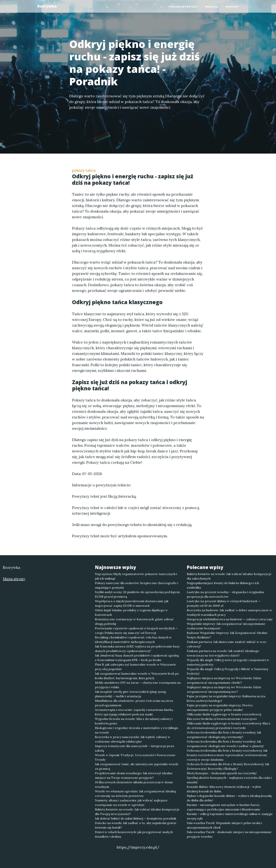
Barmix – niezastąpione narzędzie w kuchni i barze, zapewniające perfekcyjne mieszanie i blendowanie (223, 807)
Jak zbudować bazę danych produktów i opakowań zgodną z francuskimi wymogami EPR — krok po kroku (137, 658)
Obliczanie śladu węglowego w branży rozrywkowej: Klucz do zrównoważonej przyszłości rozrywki (229, 726)
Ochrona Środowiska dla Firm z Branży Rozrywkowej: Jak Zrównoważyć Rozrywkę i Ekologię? (228, 766)
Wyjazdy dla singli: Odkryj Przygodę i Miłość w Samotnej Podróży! (227, 671)
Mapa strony (14, 579)
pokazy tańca (84, 170)
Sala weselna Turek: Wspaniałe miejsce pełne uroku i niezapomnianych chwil (224, 825)
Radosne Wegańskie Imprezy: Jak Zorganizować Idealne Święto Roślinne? (227, 635)
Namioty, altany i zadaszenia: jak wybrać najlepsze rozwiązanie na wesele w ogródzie (131, 803)
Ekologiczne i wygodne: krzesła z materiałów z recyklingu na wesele (136, 730)
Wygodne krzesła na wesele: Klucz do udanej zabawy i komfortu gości (134, 721)
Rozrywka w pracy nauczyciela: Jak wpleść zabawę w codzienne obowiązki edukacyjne (133, 739)
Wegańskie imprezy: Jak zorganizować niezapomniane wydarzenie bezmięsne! (226, 626)
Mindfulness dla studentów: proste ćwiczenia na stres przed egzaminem (134, 703)
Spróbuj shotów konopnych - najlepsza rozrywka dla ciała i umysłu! (229, 780)
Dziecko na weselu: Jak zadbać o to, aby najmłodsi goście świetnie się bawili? (136, 825)
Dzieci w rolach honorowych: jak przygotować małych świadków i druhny (134, 834)
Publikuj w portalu (183, 7)
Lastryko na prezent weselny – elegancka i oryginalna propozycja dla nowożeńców (225, 594)
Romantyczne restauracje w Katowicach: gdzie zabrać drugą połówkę (134, 621)
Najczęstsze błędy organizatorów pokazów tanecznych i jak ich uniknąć (136, 576)
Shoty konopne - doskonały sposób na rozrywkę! (222, 773)
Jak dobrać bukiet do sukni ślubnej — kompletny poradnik (136, 818)
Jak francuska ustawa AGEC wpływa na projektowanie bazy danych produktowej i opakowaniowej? (137, 649)
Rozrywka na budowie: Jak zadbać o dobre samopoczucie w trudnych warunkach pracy (229, 612)
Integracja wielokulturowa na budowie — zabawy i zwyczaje (230, 619)
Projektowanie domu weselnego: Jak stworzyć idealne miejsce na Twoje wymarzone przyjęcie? (134, 775)
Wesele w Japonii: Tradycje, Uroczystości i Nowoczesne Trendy (135, 757)
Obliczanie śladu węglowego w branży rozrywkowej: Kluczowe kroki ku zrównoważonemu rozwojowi (224, 717)
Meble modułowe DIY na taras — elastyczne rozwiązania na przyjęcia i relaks (138, 685)
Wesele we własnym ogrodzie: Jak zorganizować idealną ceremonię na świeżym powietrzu (135, 793)
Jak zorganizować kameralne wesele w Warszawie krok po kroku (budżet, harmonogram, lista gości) (137, 676)
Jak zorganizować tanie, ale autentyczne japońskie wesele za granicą (137, 766)
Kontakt (232, 7)
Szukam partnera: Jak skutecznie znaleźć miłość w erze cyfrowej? (227, 644)
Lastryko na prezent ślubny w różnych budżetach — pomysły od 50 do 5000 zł (224, 603)
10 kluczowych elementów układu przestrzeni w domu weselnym (134, 784)
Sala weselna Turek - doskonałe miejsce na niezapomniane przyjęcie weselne (229, 834)
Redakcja (212, 7)
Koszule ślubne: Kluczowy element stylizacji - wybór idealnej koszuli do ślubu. (224, 789)
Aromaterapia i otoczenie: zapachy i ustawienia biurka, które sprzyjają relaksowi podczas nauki (134, 712)
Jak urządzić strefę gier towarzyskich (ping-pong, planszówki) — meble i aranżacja (131, 694)
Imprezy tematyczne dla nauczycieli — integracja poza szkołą (134, 748)
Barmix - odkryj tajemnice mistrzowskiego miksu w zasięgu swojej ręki (230, 816)
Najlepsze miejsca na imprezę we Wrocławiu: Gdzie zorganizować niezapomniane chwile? (224, 680)
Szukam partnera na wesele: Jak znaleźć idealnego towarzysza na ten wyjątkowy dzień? (223, 653)
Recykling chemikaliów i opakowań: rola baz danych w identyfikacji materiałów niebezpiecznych (133, 640)
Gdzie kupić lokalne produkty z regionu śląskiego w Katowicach (131, 612)
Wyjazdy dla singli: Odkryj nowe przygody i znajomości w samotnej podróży (228, 662)
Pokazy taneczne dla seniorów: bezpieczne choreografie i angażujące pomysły (136, 585)
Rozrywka (47, 6)
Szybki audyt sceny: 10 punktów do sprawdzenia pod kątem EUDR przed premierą (137, 594)
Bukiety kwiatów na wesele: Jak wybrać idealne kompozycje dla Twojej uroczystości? (137, 812)
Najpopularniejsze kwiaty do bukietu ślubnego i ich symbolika (223, 585)
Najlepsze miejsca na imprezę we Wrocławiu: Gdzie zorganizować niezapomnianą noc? (224, 689)
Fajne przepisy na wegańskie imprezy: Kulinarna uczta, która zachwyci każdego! (226, 698)
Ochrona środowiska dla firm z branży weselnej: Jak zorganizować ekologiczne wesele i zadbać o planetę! (225, 744)
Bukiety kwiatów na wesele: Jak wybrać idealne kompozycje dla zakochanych (229, 576)
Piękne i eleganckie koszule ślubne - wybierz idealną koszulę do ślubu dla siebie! (229, 798)
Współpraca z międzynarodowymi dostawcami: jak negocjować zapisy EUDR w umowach (132, 603)
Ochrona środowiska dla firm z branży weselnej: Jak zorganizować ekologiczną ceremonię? (224, 735)
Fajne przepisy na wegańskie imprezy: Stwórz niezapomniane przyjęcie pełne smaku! (220, 707)
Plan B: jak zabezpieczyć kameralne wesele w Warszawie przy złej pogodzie (135, 667)
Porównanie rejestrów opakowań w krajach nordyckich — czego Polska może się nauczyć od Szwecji (136, 630)
